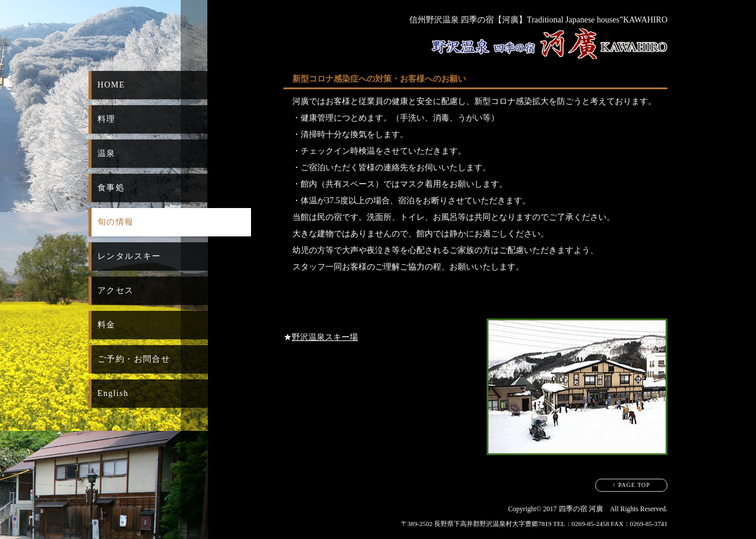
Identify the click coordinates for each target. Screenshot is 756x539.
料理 (107, 119)
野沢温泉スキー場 (325, 337)
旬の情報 (116, 222)
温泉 (107, 153)
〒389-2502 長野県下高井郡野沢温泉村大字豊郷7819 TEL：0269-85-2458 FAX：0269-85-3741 (534, 524)
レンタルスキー (129, 256)
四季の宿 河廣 (581, 509)
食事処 (111, 188)
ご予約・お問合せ (134, 359)
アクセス (116, 290)
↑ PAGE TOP (631, 485)
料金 (107, 325)
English (113, 393)
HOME (111, 85)
